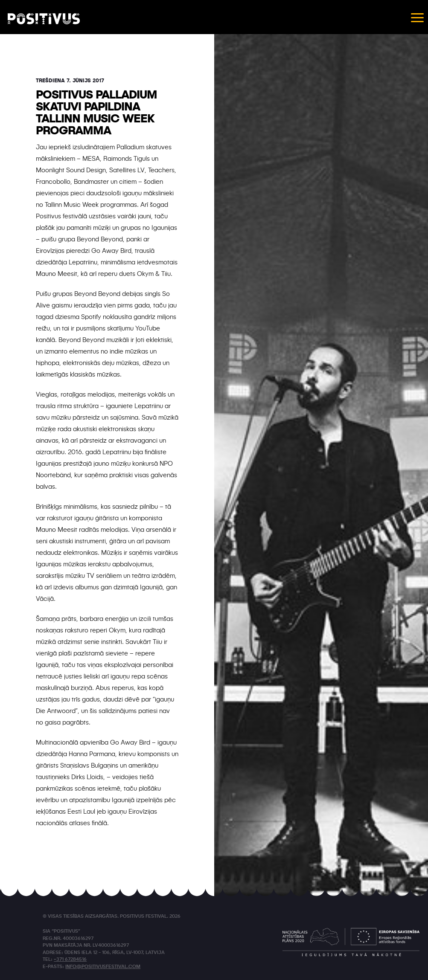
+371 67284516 (70, 960)
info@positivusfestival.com (103, 967)
